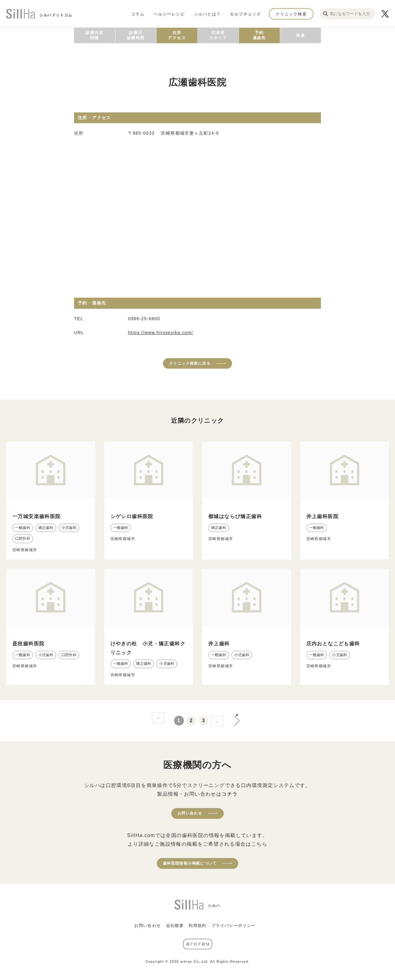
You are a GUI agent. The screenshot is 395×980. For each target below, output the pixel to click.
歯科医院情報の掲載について (190, 863)
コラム (138, 14)
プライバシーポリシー (234, 926)
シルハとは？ (207, 14)
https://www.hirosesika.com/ (161, 333)
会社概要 (175, 926)
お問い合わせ (190, 813)
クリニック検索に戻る (190, 363)
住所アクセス (177, 35)
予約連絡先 (259, 35)
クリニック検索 (291, 14)
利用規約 (197, 926)
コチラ (230, 794)
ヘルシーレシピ (169, 14)
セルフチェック (245, 14)
